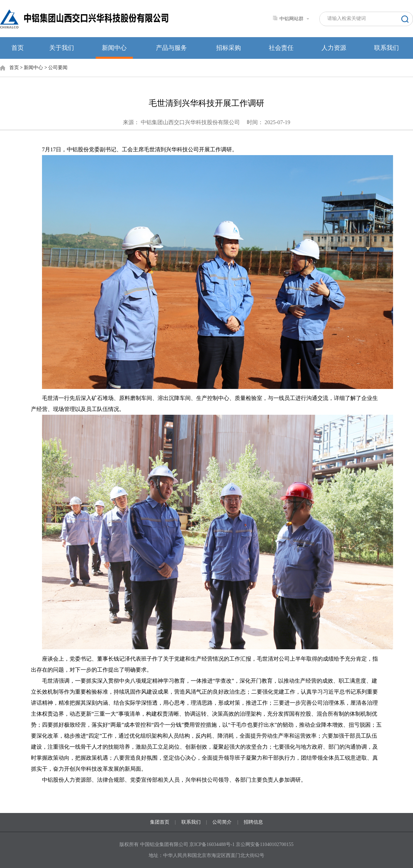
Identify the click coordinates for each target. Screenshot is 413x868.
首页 (18, 48)
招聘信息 (253, 822)
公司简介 (222, 822)
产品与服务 (171, 48)
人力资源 (334, 48)
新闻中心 (114, 48)
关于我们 (62, 48)
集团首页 (160, 822)
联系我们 (386, 48)
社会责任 (281, 48)
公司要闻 (58, 68)
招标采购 (229, 48)
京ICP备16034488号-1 (213, 844)
